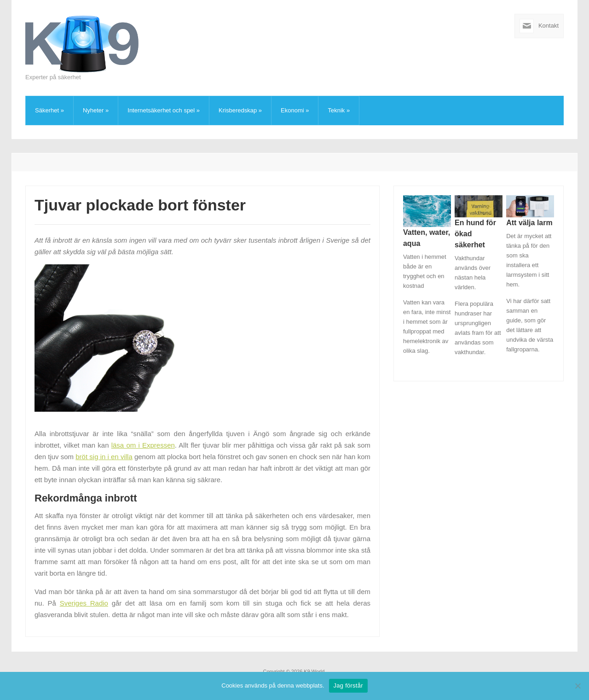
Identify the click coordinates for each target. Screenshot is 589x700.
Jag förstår (348, 685)
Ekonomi (295, 110)
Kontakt (549, 26)
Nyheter (96, 110)
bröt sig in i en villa (104, 457)
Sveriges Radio (84, 603)
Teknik (339, 110)
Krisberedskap (240, 110)
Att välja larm (529, 223)
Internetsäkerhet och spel (164, 110)
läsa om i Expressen (143, 445)
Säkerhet (49, 110)
